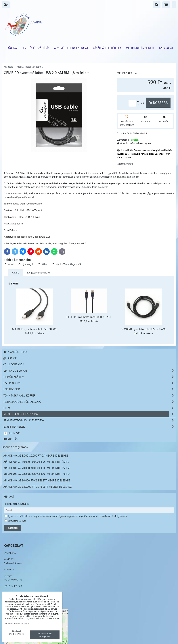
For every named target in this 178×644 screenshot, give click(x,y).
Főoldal (13, 48)
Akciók (10, 358)
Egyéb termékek (90, 427)
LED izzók (12, 433)
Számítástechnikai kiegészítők (90, 420)
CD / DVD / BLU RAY (90, 371)
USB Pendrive (90, 383)
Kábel (11, 264)
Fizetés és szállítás (36, 48)
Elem (90, 408)
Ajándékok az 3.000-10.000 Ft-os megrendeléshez (36, 455)
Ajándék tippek (16, 352)
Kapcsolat (166, 48)
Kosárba (158, 103)
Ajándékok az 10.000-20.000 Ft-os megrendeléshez (37, 462)
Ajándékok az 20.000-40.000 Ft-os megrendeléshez (37, 468)
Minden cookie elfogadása (45, 635)
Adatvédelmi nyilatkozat (71, 48)
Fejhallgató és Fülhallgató (90, 402)
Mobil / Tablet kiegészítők (68, 264)
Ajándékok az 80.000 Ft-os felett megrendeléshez (37, 480)
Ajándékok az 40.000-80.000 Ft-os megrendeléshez (37, 474)
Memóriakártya (90, 377)
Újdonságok (28, 264)
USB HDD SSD (90, 389)
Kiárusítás (10, 439)
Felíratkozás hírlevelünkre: (17, 504)
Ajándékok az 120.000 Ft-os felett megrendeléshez (38, 487)
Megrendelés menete (140, 48)
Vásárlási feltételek (107, 48)
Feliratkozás (12, 528)
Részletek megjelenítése (17, 633)
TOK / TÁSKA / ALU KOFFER (90, 395)
